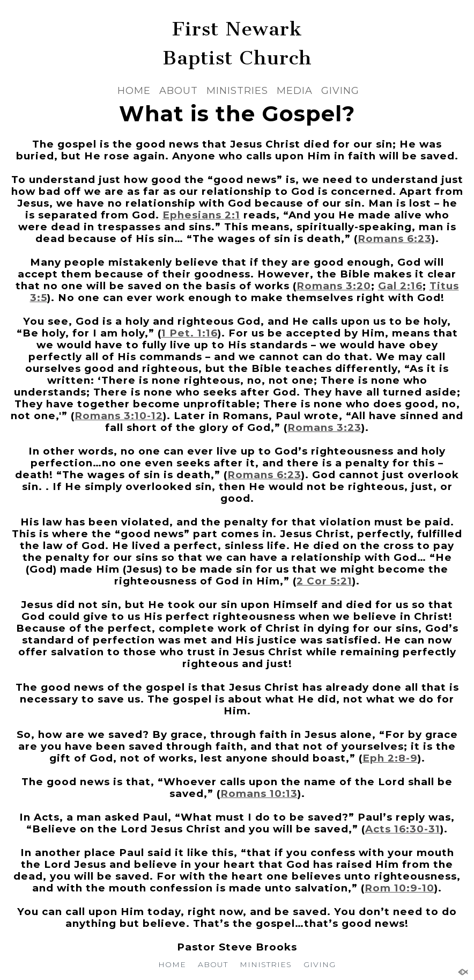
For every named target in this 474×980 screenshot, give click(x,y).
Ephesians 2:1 (201, 215)
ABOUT (179, 91)
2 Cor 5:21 (324, 581)
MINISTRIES (237, 91)
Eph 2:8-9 (390, 758)
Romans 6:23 (395, 239)
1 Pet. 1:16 (190, 333)
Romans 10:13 (259, 793)
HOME (134, 91)
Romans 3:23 (324, 427)
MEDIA (295, 91)
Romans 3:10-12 (119, 416)
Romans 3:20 (334, 286)
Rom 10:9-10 (399, 888)
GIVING (340, 91)
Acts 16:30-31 (403, 829)
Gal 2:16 (400, 286)
